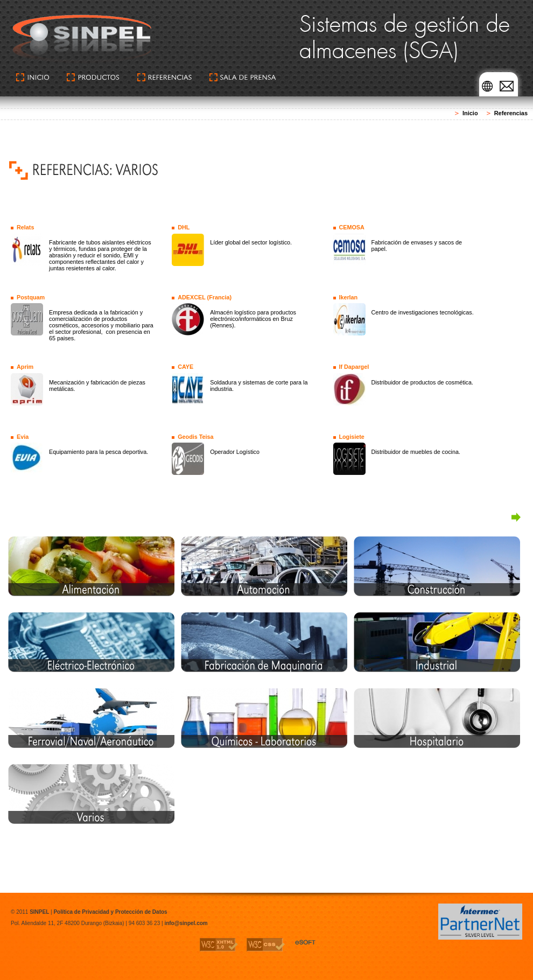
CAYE (185, 367)
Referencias (511, 113)
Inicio (470, 113)
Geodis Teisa (195, 437)
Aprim (25, 367)
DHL (184, 227)
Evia (23, 437)
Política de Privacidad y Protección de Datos (110, 912)
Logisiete (351, 437)
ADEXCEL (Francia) (205, 297)
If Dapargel (354, 367)
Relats (25, 227)
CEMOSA (351, 227)
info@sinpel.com (186, 923)
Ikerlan (348, 297)
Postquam (31, 297)
